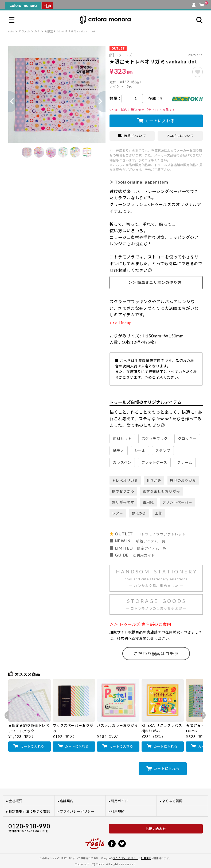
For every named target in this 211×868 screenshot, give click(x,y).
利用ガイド (120, 801)
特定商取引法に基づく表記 (29, 811)
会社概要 (15, 801)
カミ (37, 31)
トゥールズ (124, 55)
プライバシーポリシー (77, 811)
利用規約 (118, 811)
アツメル (24, 31)
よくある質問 (173, 801)
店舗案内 (67, 801)
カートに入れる (160, 121)
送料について (132, 136)
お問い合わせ (156, 829)
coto (11, 31)
